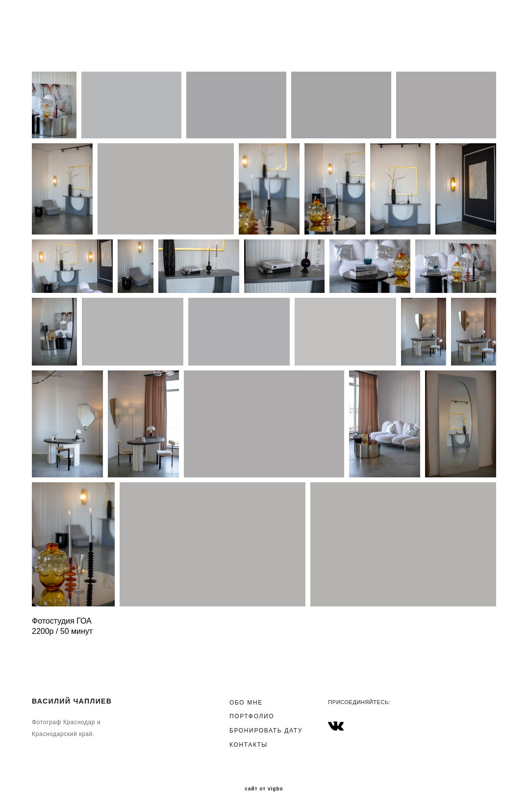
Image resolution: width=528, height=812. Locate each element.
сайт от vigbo (264, 789)
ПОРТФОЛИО (252, 716)
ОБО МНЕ (246, 703)
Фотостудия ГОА (62, 621)
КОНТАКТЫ (249, 745)
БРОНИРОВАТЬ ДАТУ (266, 731)
